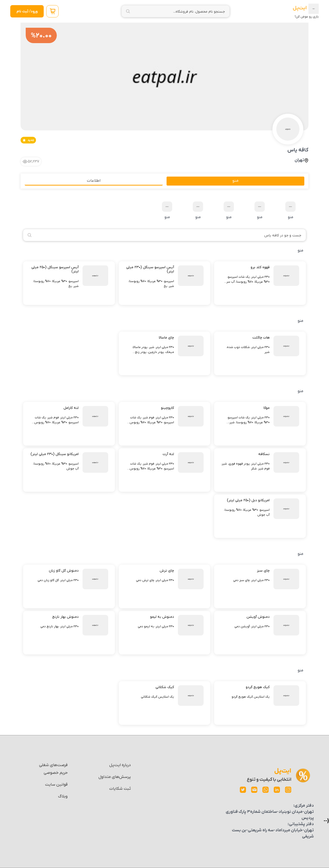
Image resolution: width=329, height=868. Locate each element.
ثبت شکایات (120, 789)
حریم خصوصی (56, 773)
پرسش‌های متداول (115, 777)
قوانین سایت (56, 785)
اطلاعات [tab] (94, 181)
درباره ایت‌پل (120, 765)
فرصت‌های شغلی (53, 765)
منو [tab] (235, 181)
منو (290, 211)
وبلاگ (63, 796)
